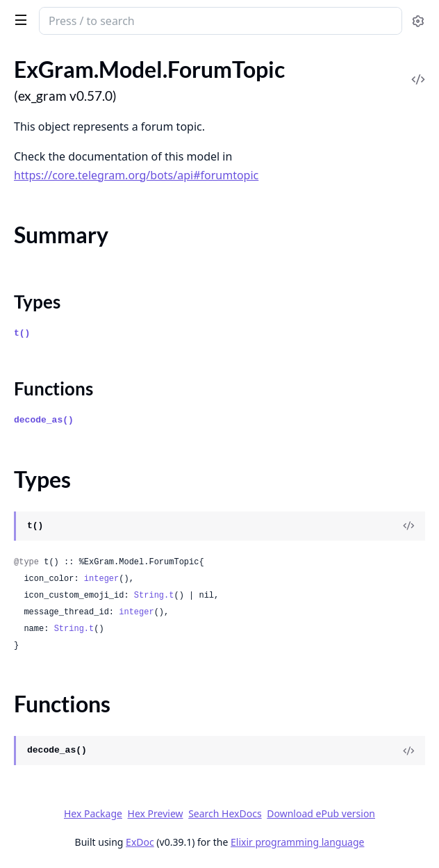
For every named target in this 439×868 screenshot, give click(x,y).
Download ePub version (321, 813)
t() (22, 333)
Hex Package (93, 813)
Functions (53, 388)
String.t (154, 596)
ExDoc (140, 842)
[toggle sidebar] (18, 19)
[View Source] (408, 526)
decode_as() (44, 420)
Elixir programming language (297, 842)
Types (37, 302)
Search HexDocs (225, 814)
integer (101, 579)
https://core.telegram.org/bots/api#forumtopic (136, 175)
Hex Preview (156, 813)
